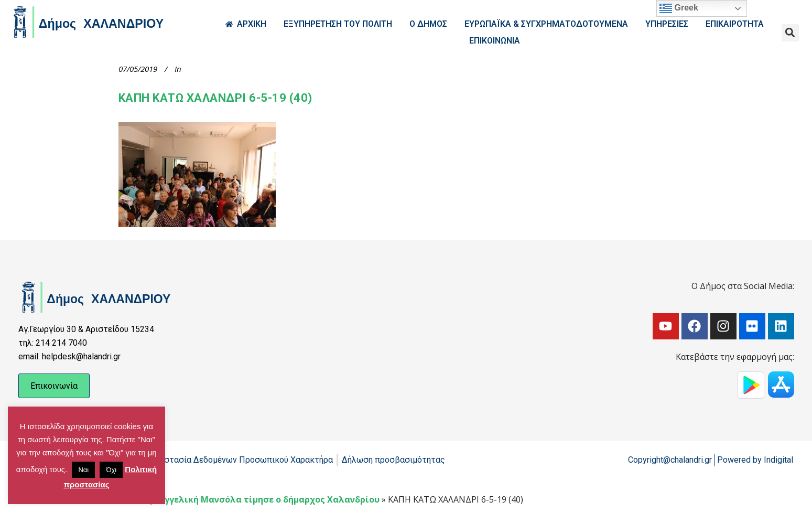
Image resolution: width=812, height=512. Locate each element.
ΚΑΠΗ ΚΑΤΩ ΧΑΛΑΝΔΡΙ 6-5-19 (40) (215, 98)
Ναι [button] (83, 470)
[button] (790, 33)
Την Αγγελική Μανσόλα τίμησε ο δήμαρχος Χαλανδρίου (260, 499)
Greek (679, 8)
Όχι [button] (111, 470)
